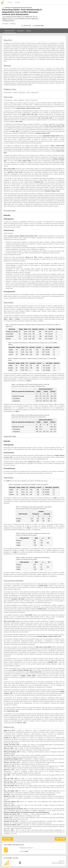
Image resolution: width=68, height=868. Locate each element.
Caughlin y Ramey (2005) (28, 676)
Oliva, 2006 (15, 131)
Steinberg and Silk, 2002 (11, 821)
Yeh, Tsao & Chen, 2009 (45, 118)
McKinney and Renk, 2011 (11, 762)
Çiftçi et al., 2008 (8, 748)
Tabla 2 (11, 319)
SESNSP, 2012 (39, 182)
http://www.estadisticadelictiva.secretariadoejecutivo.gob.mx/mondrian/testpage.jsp (26, 812)
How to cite (26, 26)
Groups (17, 2)
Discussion (20, 31)
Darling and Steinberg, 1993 (12, 752)
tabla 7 (56, 498)
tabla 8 (29, 528)
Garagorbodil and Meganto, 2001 (13, 759)
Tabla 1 (6, 319)
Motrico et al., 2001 (9, 766)
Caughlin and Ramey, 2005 (11, 745)
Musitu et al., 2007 (9, 770)
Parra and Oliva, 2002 (10, 782)
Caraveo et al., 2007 (34, 462)
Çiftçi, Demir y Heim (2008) (43, 647)
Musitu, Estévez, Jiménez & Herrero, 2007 (28, 108)
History (29, 31)
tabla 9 (16, 552)
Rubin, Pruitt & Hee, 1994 (30, 114)
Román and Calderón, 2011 (12, 802)
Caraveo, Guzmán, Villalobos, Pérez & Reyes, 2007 (23, 236)
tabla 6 (9, 481)
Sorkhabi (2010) (43, 586)
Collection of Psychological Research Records (18, 7)
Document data (38, 26)
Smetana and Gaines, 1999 (12, 814)
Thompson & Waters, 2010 (52, 191)
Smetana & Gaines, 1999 (43, 133)
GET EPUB (60, 839)
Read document (10, 31)
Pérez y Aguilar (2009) (24, 161)
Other (26, 851)
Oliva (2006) (29, 615)
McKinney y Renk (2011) (15, 172)
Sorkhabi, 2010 (42, 609)
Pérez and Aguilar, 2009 (11, 791)
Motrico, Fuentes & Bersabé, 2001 (23, 670)
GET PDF (8, 839)
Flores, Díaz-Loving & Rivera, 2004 (55, 126)
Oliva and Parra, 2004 (10, 778)
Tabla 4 (29, 381)
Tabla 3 (18, 319)
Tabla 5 (17, 411)
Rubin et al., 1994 (9, 805)
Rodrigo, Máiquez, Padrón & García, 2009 (49, 636)
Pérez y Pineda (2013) (58, 146)
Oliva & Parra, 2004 (13, 711)
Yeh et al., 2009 (21, 723)
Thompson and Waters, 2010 (12, 825)
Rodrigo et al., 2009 (9, 796)
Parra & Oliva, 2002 (36, 672)
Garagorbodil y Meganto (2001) (51, 136)
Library (10, 2)
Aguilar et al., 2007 (9, 730)
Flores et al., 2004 (31, 257)
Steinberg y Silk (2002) (18, 599)
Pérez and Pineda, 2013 (11, 786)
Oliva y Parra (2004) (9, 169)
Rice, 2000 (19, 122)
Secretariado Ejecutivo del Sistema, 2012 (15, 809)
